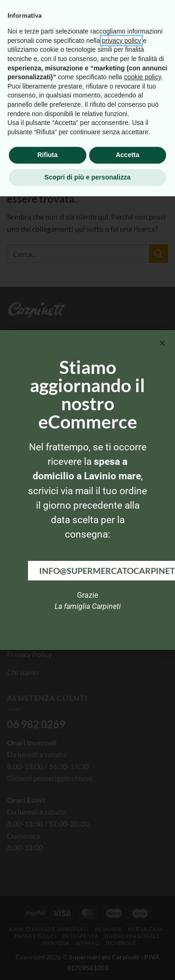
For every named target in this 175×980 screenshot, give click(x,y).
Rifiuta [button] (48, 939)
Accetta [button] (128, 939)
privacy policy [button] (121, 824)
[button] (162, 343)
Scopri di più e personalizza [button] (87, 961)
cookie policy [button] (143, 861)
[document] (87, 490)
